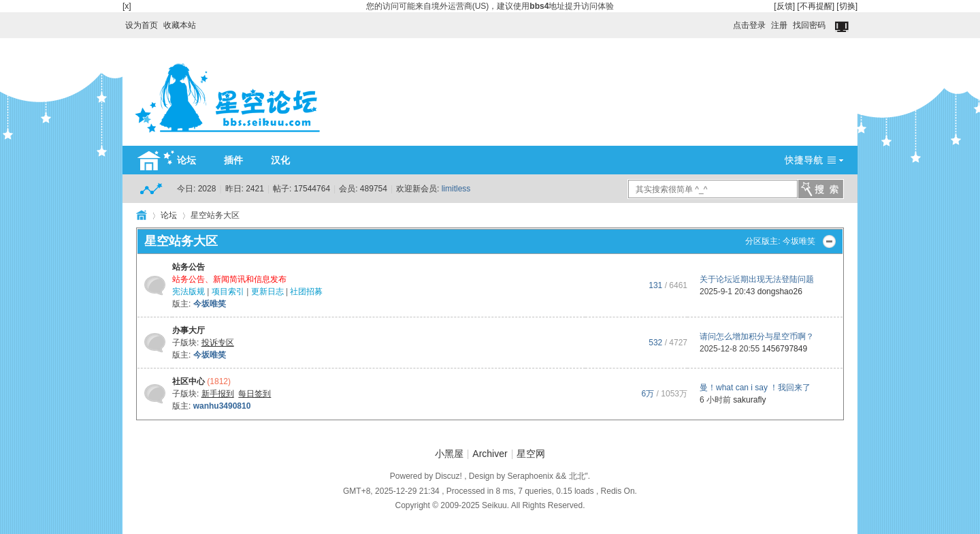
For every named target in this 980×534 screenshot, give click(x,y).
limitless (456, 189)
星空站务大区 (181, 241)
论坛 (186, 160)
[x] (127, 6)
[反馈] (784, 6)
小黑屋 (449, 454)
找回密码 (809, 25)
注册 (779, 25)
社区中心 (189, 381)
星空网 (531, 454)
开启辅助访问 (727, 22)
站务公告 (189, 267)
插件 (233, 160)
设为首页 (142, 25)
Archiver (490, 454)
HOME (142, 215)
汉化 (280, 160)
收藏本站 (180, 25)
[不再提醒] (816, 6)
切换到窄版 (843, 27)
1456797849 (784, 349)
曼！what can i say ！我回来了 (755, 388)
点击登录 (749, 25)
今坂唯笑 (799, 241)
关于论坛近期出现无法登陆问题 (757, 279)
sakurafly (749, 400)
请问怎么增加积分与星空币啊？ (757, 336)
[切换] (847, 6)
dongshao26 (780, 292)
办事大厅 (189, 330)
